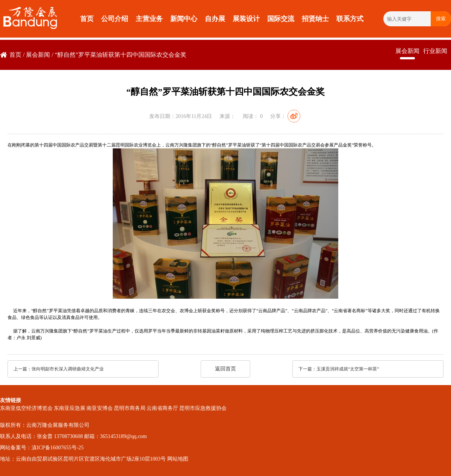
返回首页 (225, 369)
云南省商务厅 (162, 408)
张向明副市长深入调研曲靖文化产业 (68, 369)
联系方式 (350, 19)
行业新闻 (435, 51)
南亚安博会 (100, 408)
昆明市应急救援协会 (203, 408)
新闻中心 (184, 19)
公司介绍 (115, 19)
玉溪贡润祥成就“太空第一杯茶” (348, 369)
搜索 (441, 19)
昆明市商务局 (130, 408)
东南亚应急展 (70, 408)
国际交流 (281, 19)
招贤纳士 (315, 19)
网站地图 (178, 459)
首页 (87, 19)
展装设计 (246, 19)
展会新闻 (38, 55)
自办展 (215, 19)
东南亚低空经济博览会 (26, 408)
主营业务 (149, 19)
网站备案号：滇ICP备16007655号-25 (42, 448)
